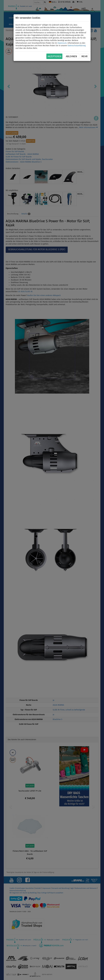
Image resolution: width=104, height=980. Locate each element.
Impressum (62, 43)
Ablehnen (71, 56)
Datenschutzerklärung (77, 46)
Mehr (84, 56)
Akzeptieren (54, 56)
